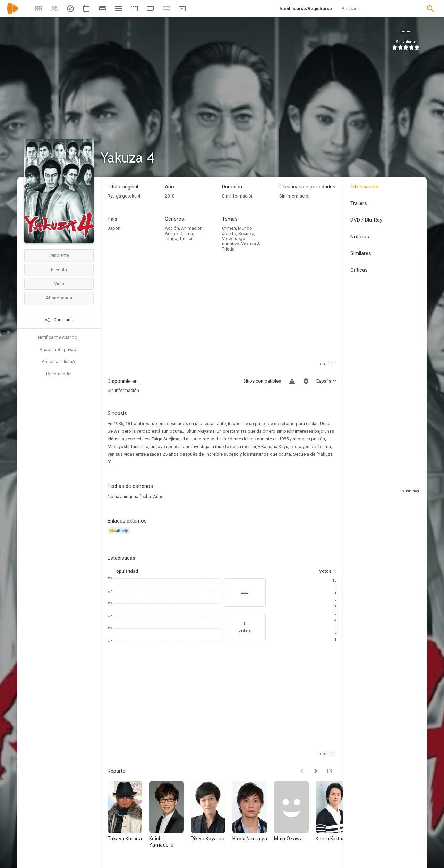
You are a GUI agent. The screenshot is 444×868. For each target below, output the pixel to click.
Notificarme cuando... (59, 337)
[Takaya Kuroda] (128, 818)
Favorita (59, 269)
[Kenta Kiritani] (336, 818)
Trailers (359, 203)
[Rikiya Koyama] (212, 818)
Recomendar (59, 374)
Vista (59, 284)
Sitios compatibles (262, 381)
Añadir (160, 496)
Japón (114, 228)
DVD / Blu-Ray (366, 220)
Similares (361, 253)
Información (364, 187)
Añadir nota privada (59, 349)
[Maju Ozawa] (295, 818)
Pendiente (59, 255)
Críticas (359, 270)
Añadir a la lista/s (59, 362)
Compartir (59, 320)
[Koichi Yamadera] (170, 818)
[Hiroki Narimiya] (253, 818)
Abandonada (59, 298)
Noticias (360, 237)
